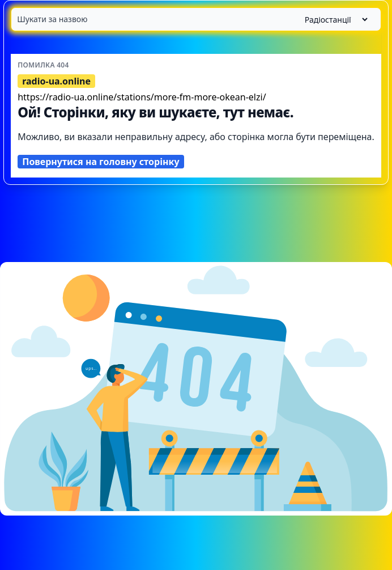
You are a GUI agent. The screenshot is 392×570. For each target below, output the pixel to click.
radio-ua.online (56, 81)
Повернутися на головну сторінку (101, 162)
